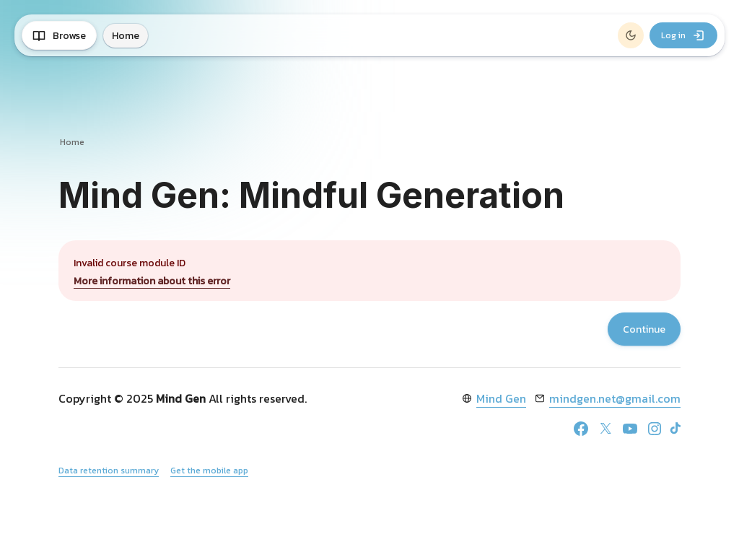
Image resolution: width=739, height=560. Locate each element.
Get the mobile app (209, 471)
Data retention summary (109, 471)
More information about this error (152, 281)
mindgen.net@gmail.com (615, 398)
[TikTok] (675, 428)
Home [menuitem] (126, 36)
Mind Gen (501, 398)
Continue (644, 329)
